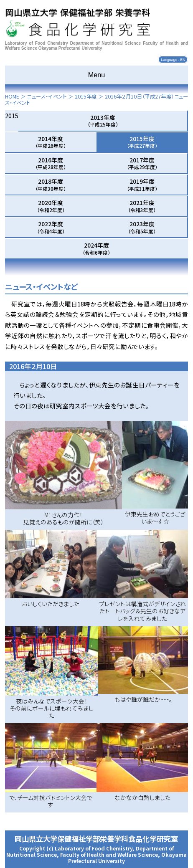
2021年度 (142, 206)
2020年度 (51, 206)
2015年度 (86, 96)
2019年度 (142, 185)
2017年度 (142, 163)
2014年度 (51, 142)
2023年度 (142, 227)
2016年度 (51, 163)
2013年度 (103, 121)
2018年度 (51, 185)
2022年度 (51, 227)
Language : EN (173, 60)
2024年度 (96, 248)
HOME (12, 96)
